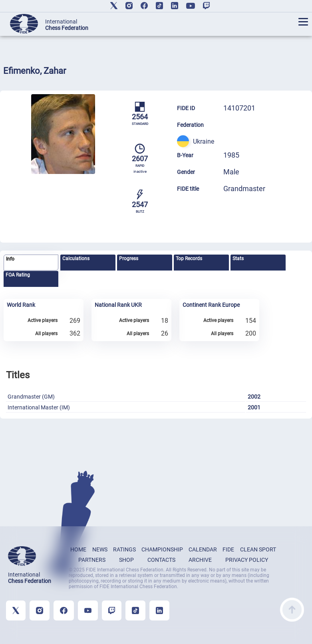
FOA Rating (18, 275)
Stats (238, 259)
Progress (129, 259)
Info (10, 259)
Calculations (76, 259)
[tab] (31, 263)
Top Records (189, 259)
